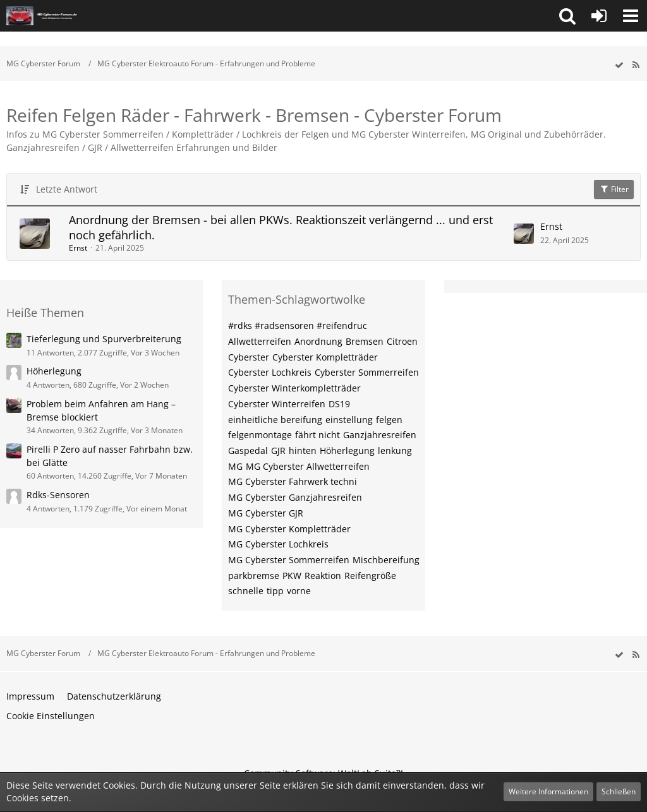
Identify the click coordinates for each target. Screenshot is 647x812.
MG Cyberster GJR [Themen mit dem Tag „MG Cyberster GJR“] (266, 513)
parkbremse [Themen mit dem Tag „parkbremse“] (254, 576)
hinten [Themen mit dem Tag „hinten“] (303, 451)
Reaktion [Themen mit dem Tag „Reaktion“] (323, 576)
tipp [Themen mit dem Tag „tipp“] (275, 591)
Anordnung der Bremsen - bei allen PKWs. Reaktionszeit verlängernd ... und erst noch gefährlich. (281, 227)
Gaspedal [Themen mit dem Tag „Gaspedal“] (248, 451)
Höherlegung (54, 371)
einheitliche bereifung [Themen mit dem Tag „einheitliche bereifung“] (275, 420)
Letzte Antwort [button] (67, 189)
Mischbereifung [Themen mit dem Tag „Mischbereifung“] (386, 560)
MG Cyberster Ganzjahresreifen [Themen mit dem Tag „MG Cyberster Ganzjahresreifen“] (295, 497)
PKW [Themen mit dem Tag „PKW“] (292, 576)
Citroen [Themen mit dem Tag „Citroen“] (402, 341)
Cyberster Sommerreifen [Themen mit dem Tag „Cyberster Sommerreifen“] (367, 372)
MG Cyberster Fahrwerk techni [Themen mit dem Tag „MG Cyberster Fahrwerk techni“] (293, 481)
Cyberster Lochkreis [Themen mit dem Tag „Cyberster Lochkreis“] (270, 372)
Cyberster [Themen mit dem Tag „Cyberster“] (249, 357)
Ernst (78, 248)
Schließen (619, 791)
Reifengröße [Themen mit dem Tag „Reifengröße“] (370, 576)
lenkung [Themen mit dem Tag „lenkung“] (395, 451)
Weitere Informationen (548, 791)
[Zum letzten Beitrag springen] (524, 234)
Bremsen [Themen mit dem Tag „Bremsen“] (365, 341)
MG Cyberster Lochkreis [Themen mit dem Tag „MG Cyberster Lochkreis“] (278, 544)
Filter (614, 189)
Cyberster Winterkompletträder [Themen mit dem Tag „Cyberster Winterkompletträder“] (294, 388)
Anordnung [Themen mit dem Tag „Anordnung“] (318, 341)
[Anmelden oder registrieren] (599, 16)
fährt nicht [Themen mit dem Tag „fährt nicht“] (317, 435)
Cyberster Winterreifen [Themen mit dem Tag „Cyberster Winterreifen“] (277, 404)
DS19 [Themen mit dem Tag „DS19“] (339, 404)
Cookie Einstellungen (51, 716)
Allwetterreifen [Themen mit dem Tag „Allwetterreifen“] (260, 341)
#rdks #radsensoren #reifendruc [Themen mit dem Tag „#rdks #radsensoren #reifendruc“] (298, 325)
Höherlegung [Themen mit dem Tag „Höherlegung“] (347, 451)
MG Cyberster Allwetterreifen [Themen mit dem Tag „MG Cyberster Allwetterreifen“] (308, 466)
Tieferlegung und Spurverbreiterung (104, 339)
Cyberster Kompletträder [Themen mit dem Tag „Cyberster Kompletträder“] (325, 357)
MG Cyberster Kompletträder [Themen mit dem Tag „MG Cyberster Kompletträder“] (289, 529)
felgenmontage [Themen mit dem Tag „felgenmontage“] (260, 435)
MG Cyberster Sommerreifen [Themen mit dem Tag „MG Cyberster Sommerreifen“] (289, 560)
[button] (567, 16)
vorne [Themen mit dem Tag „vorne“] (299, 591)
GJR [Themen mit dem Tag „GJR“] (278, 451)
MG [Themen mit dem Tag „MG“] (235, 466)
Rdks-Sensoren (58, 495)
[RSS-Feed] (636, 65)
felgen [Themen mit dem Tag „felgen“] (389, 420)
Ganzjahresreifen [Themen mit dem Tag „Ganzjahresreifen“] (380, 435)
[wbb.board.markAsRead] (619, 65)
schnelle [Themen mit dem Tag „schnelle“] (246, 591)
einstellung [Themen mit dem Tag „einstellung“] (349, 420)
